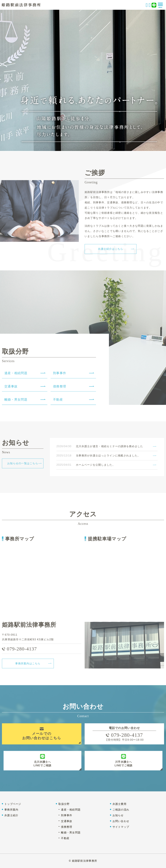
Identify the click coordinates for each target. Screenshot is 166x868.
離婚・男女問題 (71, 833)
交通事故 (67, 821)
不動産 (65, 838)
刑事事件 (67, 815)
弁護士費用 (119, 804)
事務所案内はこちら (28, 665)
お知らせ (118, 815)
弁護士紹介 (11, 815)
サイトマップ (121, 827)
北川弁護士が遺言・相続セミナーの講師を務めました (110, 447)
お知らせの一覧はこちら (23, 465)
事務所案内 (11, 810)
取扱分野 (64, 804)
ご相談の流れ (121, 810)
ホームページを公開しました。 (95, 466)
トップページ (13, 804)
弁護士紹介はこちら (111, 250)
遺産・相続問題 (71, 810)
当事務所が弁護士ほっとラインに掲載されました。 (108, 457)
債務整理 (67, 827)
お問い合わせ (121, 821)
